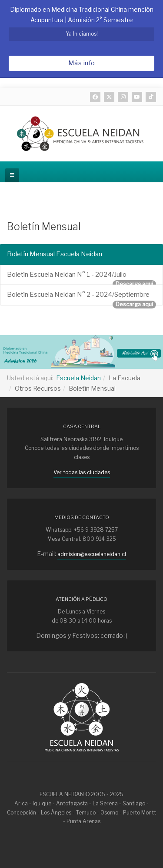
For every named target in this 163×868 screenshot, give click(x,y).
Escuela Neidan (78, 378)
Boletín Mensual (44, 227)
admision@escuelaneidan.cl (92, 554)
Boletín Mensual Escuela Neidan (55, 254)
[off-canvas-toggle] (12, 175)
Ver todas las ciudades (82, 472)
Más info (82, 63)
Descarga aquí (134, 284)
